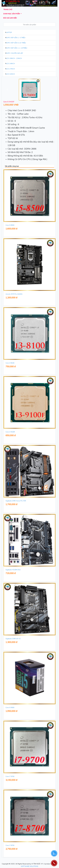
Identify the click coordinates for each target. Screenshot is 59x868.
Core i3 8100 (10, 363)
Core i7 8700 (10, 845)
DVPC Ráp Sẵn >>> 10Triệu (17, 48)
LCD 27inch (10, 69)
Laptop (9, 32)
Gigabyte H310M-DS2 (13, 570)
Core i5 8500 (10, 225)
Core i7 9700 (10, 776)
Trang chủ (8, 10)
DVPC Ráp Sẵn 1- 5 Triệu (16, 38)
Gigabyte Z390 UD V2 (13, 639)
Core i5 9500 (10, 708)
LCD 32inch (10, 74)
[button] (7, 90)
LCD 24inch (10, 64)
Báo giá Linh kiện (10, 18)
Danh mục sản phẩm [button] (12, 14)
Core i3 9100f (10, 432)
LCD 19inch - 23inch (14, 58)
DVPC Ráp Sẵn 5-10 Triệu (16, 43)
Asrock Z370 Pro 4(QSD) (14, 294)
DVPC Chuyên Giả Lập (15, 53)
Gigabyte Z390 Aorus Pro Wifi (16, 501)
